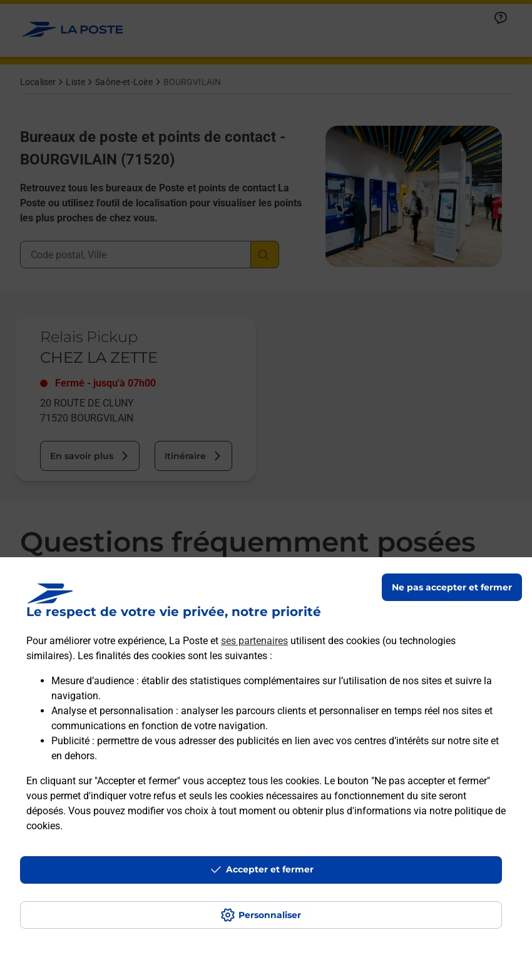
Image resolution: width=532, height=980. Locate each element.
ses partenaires (254, 641)
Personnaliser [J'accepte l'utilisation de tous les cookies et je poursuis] (270, 915)
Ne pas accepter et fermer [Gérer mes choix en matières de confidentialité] (452, 587)
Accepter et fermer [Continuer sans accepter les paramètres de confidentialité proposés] (270, 869)
